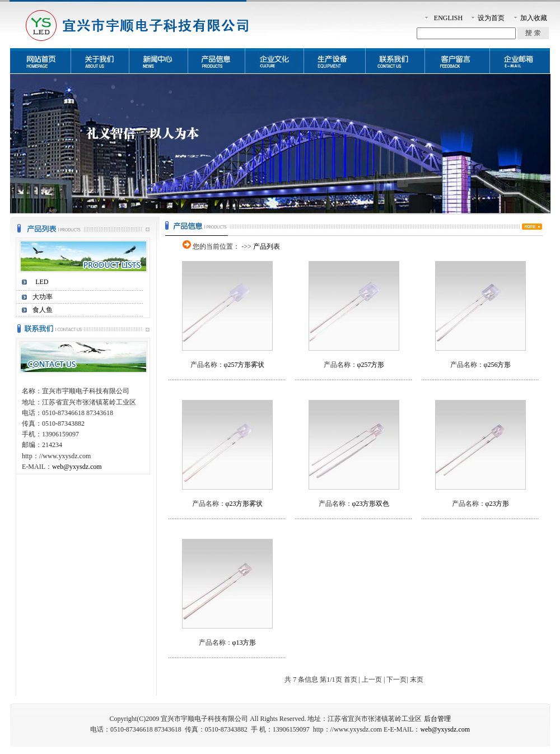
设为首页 (491, 18)
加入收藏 (534, 18)
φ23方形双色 (371, 504)
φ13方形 (244, 643)
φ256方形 (498, 365)
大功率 (43, 297)
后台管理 (437, 719)
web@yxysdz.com (77, 467)
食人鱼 (43, 310)
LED (42, 282)
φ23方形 (498, 504)
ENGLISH (448, 18)
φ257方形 (371, 365)
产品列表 (267, 246)
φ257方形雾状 (244, 365)
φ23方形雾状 (244, 504)
